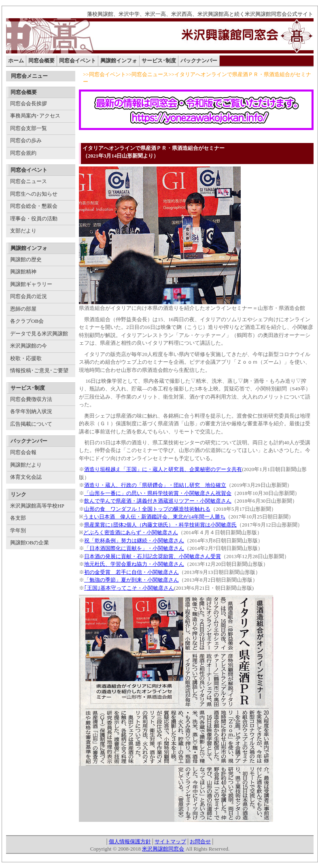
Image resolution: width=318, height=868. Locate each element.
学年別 (18, 530)
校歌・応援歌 (26, 358)
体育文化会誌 (26, 477)
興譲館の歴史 (26, 259)
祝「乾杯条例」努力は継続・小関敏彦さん (134, 541)
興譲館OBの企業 (30, 543)
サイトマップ (170, 841)
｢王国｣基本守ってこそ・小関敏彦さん (129, 588)
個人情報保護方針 (130, 841)
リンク (18, 494)
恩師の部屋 (23, 309)
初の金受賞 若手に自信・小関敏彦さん (131, 572)
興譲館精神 (23, 272)
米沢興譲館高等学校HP (37, 506)
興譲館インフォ (119, 61)
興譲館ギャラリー (31, 284)
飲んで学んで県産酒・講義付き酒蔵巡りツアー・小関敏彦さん (158, 501)
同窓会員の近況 (29, 296)
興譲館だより (26, 465)
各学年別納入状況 (31, 411)
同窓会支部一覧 (29, 128)
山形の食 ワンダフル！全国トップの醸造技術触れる (147, 509)
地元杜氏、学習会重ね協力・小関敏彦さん (134, 564)
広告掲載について (31, 424)
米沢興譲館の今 (29, 346)
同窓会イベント (77, 61)
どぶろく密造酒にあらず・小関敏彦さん (131, 532)
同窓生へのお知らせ (34, 194)
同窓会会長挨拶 (29, 103)
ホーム (16, 61)
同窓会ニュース (29, 181)
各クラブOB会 (27, 321)
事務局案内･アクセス (35, 116)
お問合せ (200, 841)
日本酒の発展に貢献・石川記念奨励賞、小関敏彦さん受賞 (153, 556)
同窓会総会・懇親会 (34, 206)
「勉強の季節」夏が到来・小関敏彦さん (131, 580)
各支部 (18, 518)
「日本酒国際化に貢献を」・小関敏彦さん (134, 548)
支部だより (23, 231)
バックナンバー (199, 61)
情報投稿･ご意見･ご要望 (39, 370)
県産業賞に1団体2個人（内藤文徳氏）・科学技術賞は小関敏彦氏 (160, 525)
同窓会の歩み (26, 140)
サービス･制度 (159, 61)
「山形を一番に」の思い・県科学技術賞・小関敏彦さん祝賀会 (158, 493)
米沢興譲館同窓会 (163, 849)
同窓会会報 (23, 452)
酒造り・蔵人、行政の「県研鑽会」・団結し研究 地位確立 (155, 485)
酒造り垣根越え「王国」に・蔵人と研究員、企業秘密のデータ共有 (163, 469)
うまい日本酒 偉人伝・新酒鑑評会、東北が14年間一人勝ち (154, 517)
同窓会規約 (23, 153)
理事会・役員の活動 (34, 219)
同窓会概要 (41, 61)
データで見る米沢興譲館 (39, 334)
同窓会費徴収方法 (31, 399)
